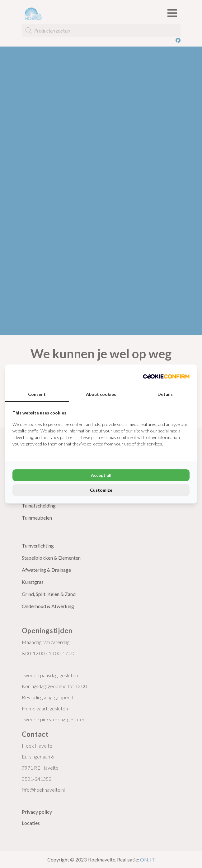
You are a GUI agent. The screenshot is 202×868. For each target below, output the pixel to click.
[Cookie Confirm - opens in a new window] (166, 376)
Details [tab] (165, 394)
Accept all (101, 475)
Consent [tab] (37, 394)
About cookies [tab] (101, 394)
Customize (101, 490)
